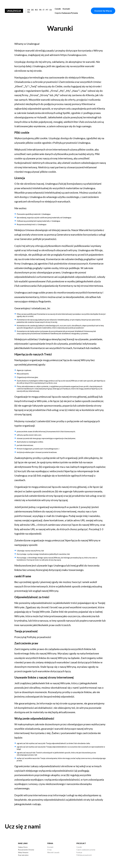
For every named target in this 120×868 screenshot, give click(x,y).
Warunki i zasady (53, 852)
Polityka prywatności (84, 855)
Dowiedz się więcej (103, 11)
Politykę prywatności (39, 637)
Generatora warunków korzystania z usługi (81, 235)
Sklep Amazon (23, 852)
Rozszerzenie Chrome (26, 850)
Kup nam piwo (23, 855)
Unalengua (14, 11)
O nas (49, 850)
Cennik (58, 9)
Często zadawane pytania (66, 13)
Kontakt (66, 9)
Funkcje (79, 852)
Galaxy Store (23, 847)
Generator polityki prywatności (38, 239)
